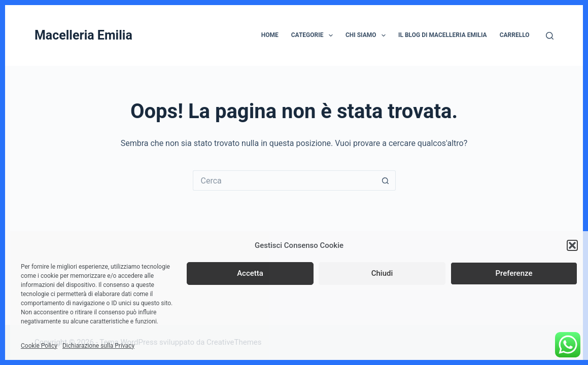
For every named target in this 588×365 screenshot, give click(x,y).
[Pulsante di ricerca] (386, 180)
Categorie (314, 35)
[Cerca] (550, 36)
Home (270, 35)
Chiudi (382, 273)
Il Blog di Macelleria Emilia (443, 35)
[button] (572, 245)
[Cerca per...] (284, 180)
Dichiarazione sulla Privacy (98, 346)
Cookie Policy (39, 346)
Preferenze (514, 273)
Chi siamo (368, 35)
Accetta (250, 273)
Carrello (515, 35)
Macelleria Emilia (83, 35)
